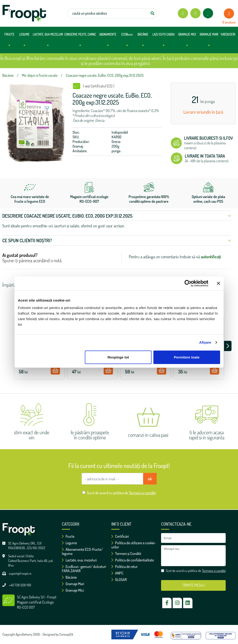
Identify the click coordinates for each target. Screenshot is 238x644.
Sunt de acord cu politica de (121, 493)
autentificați (211, 257)
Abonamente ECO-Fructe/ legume (82, 551)
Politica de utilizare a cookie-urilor (134, 545)
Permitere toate (187, 357)
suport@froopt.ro (20, 573)
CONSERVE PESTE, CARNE (80, 42)
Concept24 (66, 634)
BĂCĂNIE (143, 42)
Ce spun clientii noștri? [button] (117, 240)
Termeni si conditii (142, 493)
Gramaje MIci (73, 590)
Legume (69, 543)
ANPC (117, 573)
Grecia (116, 142)
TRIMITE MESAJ (193, 585)
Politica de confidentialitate (133, 560)
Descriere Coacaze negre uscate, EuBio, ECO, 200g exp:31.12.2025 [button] (117, 216)
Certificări (120, 536)
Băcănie (69, 577)
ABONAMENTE (108, 42)
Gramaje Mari (73, 584)
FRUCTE (9, 42)
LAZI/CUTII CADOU (164, 42)
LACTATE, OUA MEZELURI (48, 42)
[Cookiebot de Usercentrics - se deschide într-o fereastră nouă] (188, 283)
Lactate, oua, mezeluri (79, 560)
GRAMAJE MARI (209, 42)
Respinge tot (118, 357)
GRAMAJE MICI (187, 42)
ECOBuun (127, 42)
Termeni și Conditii (126, 554)
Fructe (68, 536)
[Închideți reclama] (218, 283)
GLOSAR (119, 580)
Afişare (205, 342)
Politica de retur (124, 567)
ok (150, 479)
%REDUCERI (228, 34)
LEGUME (24, 42)
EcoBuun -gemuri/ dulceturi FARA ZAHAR (84, 569)
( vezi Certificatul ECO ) (99, 86)
